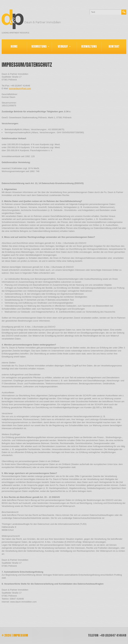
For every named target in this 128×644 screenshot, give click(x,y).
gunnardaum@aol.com (20, 88)
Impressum (21, 635)
